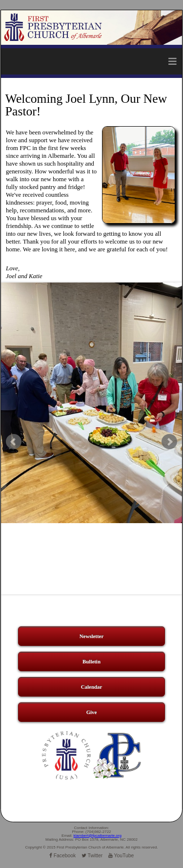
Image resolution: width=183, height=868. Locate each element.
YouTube (121, 856)
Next (169, 442)
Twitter (92, 856)
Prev (14, 442)
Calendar (92, 687)
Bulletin (91, 661)
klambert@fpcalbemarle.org (98, 836)
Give (92, 712)
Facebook (63, 856)
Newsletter (92, 636)
